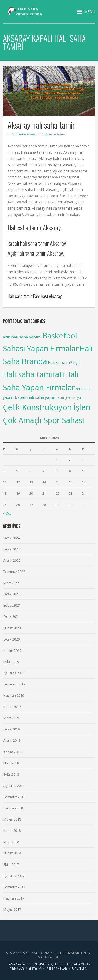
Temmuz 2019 (14, 684)
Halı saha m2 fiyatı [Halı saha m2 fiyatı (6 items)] (65, 362)
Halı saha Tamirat (25, 134)
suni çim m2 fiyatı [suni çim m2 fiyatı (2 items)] (70, 398)
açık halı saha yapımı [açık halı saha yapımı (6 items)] (22, 337)
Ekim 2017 (11, 864)
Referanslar (57, 969)
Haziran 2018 (14, 808)
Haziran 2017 (14, 898)
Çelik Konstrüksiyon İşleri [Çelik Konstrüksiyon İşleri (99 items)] (47, 407)
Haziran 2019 (14, 695)
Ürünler (79, 969)
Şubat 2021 (12, 605)
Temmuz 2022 (14, 572)
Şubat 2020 (12, 628)
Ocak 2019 (11, 729)
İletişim (35, 969)
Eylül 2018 (11, 774)
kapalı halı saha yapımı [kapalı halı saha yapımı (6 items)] (36, 397)
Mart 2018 (11, 842)
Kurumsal (38, 964)
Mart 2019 (11, 718)
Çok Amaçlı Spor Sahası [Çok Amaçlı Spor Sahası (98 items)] (44, 420)
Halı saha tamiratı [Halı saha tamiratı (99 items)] (33, 374)
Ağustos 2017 (14, 876)
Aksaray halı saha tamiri (42, 125)
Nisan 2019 (12, 707)
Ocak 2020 (11, 639)
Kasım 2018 (12, 752)
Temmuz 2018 (14, 797)
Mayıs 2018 (12, 819)
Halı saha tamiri (54, 134)
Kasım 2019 (12, 650)
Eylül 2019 (11, 662)
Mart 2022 (11, 583)
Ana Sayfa (17, 964)
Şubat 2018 (12, 853)
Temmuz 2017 (14, 887)
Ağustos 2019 (14, 673)
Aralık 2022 (12, 560)
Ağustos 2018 (14, 786)
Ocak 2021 (11, 616)
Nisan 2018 (12, 831)
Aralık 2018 (12, 740)
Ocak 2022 (11, 594)
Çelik (55, 964)
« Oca (7, 513)
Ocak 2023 (11, 549)
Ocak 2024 (11, 538)
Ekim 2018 (11, 763)
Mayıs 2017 (12, 909)
